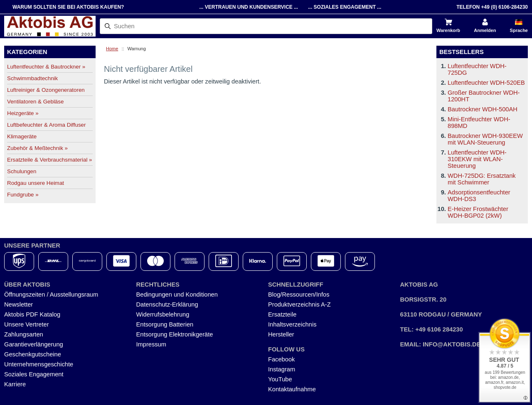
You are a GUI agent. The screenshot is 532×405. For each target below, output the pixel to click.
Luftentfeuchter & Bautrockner (46, 67)
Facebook (281, 359)
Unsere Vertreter (27, 324)
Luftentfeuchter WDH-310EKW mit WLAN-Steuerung (477, 159)
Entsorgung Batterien (165, 324)
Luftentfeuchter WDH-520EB (486, 83)
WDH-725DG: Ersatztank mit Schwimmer (482, 179)
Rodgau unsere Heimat (36, 183)
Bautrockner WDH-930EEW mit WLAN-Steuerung (485, 139)
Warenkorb (448, 30)
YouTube (280, 379)
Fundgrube (23, 195)
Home (112, 49)
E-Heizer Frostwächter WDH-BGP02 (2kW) (478, 212)
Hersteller (281, 334)
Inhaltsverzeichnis (292, 324)
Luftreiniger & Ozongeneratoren (46, 90)
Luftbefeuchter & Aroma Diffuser (46, 125)
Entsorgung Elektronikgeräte (175, 334)
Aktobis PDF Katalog (32, 314)
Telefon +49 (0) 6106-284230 (492, 7)
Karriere (15, 384)
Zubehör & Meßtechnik (37, 148)
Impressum (151, 344)
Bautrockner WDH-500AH (483, 109)
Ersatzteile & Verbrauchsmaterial (49, 160)
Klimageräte (22, 136)
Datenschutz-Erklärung (167, 304)
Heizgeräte (23, 113)
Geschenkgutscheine (33, 354)
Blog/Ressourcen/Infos (299, 295)
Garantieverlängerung (34, 344)
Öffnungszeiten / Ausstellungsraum (51, 295)
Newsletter (18, 304)
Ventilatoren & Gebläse (35, 102)
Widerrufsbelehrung (163, 314)
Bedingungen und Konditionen (177, 295)
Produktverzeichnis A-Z (299, 304)
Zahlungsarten (24, 334)
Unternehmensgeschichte (39, 364)
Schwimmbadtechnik (32, 78)
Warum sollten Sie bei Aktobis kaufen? (68, 7)
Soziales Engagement (34, 374)
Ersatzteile (282, 314)
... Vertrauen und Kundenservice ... (249, 7)
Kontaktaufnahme (292, 389)
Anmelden (485, 30)
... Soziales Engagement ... (345, 7)
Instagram (282, 369)
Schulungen (22, 171)
